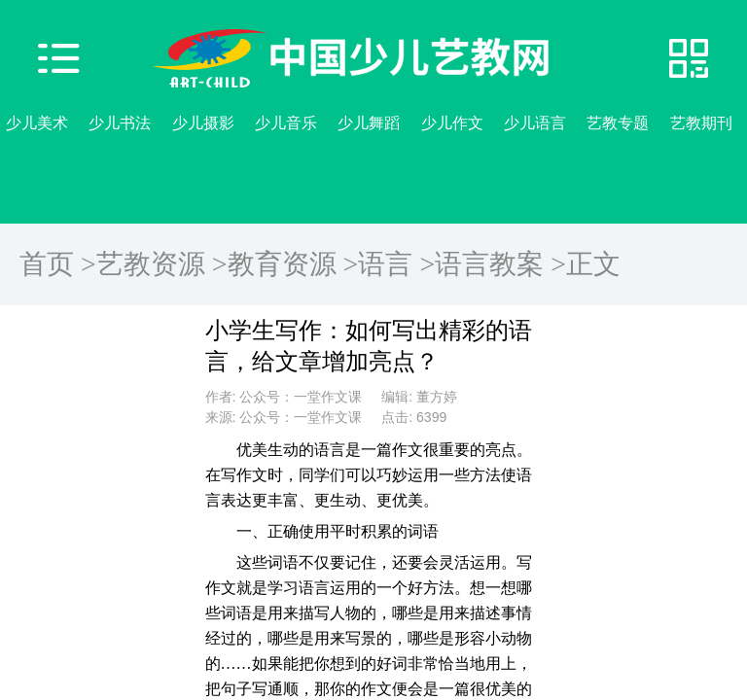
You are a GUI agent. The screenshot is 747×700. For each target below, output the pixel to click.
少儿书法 (120, 123)
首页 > (58, 264)
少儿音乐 (286, 123)
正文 (593, 264)
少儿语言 (535, 123)
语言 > (396, 264)
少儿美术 (37, 123)
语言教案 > (500, 264)
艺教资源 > (162, 264)
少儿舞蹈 (369, 123)
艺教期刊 (701, 123)
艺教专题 (618, 123)
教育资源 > (293, 264)
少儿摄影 (203, 123)
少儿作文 (452, 123)
